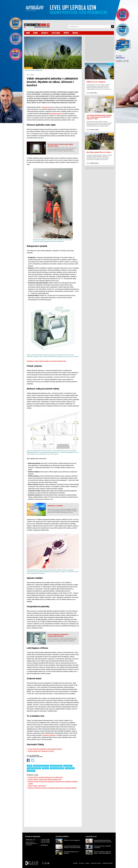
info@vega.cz (44, 845)
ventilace (45, 768)
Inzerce (87, 863)
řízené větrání (68, 766)
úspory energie (70, 768)
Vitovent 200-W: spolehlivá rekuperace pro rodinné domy (46, 777)
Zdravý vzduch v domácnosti (37, 786)
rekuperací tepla (47, 107)
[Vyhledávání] (90, 27)
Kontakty (75, 863)
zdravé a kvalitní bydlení (57, 768)
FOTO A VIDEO (56, 33)
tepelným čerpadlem (49, 735)
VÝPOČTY (66, 33)
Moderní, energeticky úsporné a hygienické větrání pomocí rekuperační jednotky (52, 788)
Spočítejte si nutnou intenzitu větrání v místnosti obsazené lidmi (46, 361)
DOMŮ (28, 33)
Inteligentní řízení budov (34, 768)
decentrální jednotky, (56, 114)
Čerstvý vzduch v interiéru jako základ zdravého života (45, 779)
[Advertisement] (53, 807)
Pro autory (81, 863)
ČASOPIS (75, 33)
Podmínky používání (108, 863)
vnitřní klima (31, 771)
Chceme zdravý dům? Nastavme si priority (41, 751)
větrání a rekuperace (56, 766)
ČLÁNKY (36, 33)
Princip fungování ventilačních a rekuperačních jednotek (45, 749)
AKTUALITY (45, 33)
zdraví (30, 766)
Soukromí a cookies (96, 863)
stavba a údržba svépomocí (41, 766)
